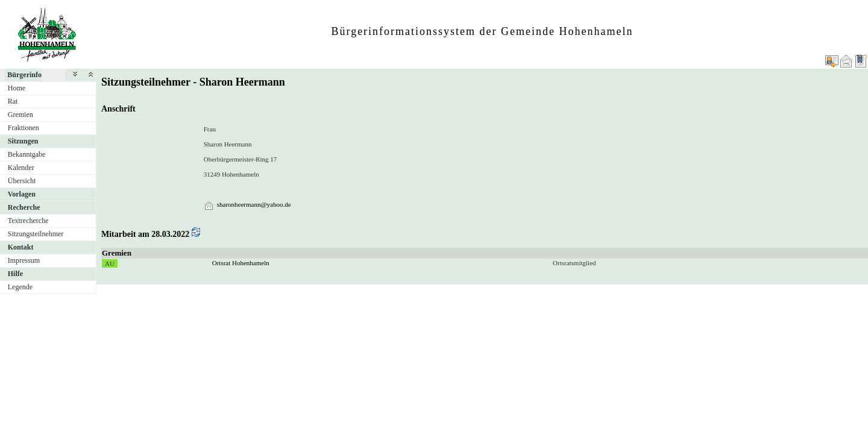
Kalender (21, 168)
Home (17, 88)
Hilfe (15, 274)
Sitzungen (23, 141)
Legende (20, 287)
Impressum (24, 260)
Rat (13, 101)
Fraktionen (24, 128)
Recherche (24, 207)
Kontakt (21, 247)
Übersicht (22, 181)
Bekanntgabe (27, 154)
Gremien (20, 115)
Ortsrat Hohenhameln (241, 263)
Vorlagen (22, 194)
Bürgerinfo (24, 75)
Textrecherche (28, 221)
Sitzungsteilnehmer (36, 234)
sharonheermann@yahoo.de (254, 204)
